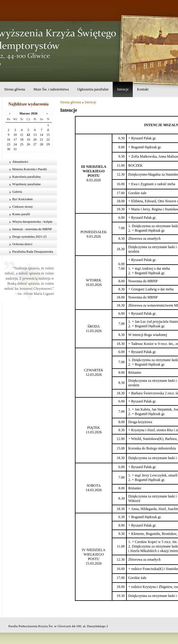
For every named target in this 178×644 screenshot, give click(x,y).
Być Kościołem (22, 199)
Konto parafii (21, 214)
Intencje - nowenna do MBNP (32, 229)
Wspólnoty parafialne (27, 184)
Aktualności (20, 162)
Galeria (17, 191)
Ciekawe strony (23, 206)
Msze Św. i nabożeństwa (51, 89)
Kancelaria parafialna (26, 177)
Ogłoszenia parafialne (93, 89)
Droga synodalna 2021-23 (29, 236)
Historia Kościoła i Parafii (30, 169)
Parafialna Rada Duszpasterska (33, 251)
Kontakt (143, 89)
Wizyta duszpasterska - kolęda (32, 221)
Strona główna (15, 89)
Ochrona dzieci (22, 244)
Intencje (123, 89)
